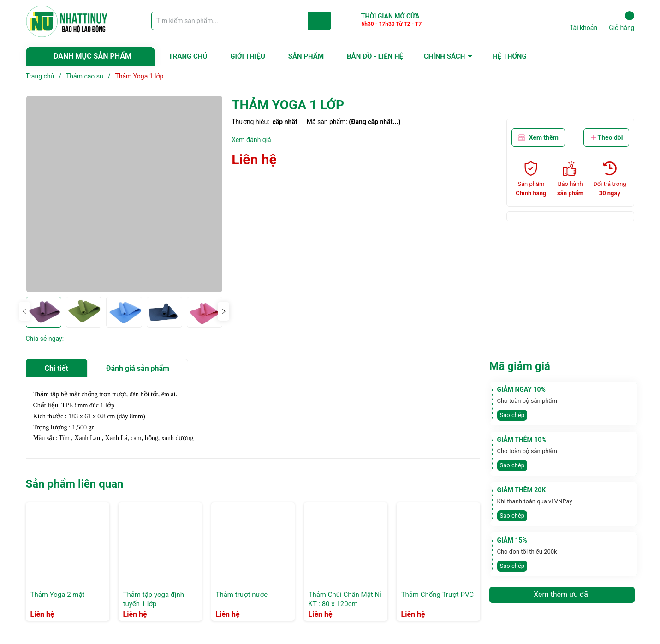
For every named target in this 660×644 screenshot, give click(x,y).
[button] (223, 311)
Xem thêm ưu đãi (562, 594)
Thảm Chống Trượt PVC (438, 595)
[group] (124, 194)
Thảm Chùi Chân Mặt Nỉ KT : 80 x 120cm (345, 599)
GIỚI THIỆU (247, 56)
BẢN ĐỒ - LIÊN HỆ (375, 56)
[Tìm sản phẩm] (241, 21)
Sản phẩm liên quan (75, 484)
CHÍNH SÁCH (444, 56)
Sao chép (512, 415)
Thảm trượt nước (242, 595)
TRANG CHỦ (188, 56)
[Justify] (320, 21)
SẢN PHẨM (306, 56)
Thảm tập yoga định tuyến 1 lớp (154, 599)
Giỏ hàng (621, 21)
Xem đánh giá (251, 140)
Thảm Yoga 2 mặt (58, 595)
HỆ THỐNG (509, 56)
